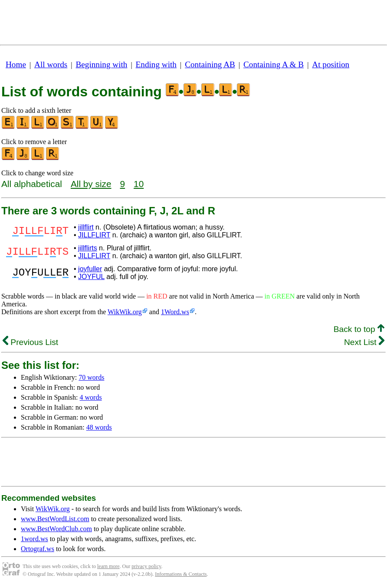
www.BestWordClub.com (56, 529)
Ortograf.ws (38, 549)
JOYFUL (91, 277)
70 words (91, 377)
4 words (91, 397)
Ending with (156, 64)
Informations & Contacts (181, 574)
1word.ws (34, 539)
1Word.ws (175, 312)
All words (51, 64)
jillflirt (86, 227)
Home (16, 64)
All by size (91, 184)
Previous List (30, 342)
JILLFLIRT (94, 235)
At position (331, 64)
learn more (108, 566)
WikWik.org (125, 312)
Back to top (359, 329)
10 (139, 184)
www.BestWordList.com (55, 519)
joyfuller (90, 269)
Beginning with (102, 64)
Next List (364, 342)
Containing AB (210, 64)
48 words (99, 427)
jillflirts (88, 248)
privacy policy (146, 566)
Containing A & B (274, 64)
